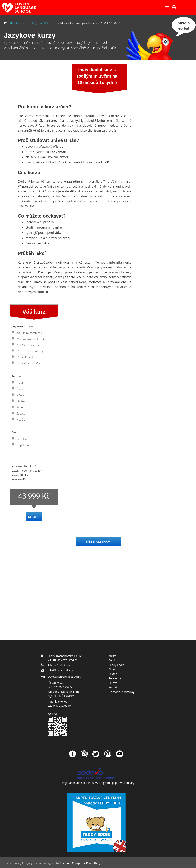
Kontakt (114, 687)
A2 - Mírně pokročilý (29, 345)
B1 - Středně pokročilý (30, 351)
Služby (113, 683)
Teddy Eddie (116, 665)
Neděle (21, 420)
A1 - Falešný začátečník (30, 339)
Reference (115, 678)
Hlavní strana (17, 23)
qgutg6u (76, 677)
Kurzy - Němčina (40, 23)
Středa (20, 395)
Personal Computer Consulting (80, 863)
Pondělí (21, 383)
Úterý (20, 389)
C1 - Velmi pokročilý (28, 363)
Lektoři (113, 674)
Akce (112, 669)
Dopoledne (23, 439)
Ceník (112, 660)
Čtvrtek (21, 401)
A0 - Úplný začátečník (29, 333)
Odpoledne (23, 445)
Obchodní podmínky (122, 692)
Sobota (21, 413)
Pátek (20, 407)
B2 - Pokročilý (25, 357)
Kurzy (112, 656)
